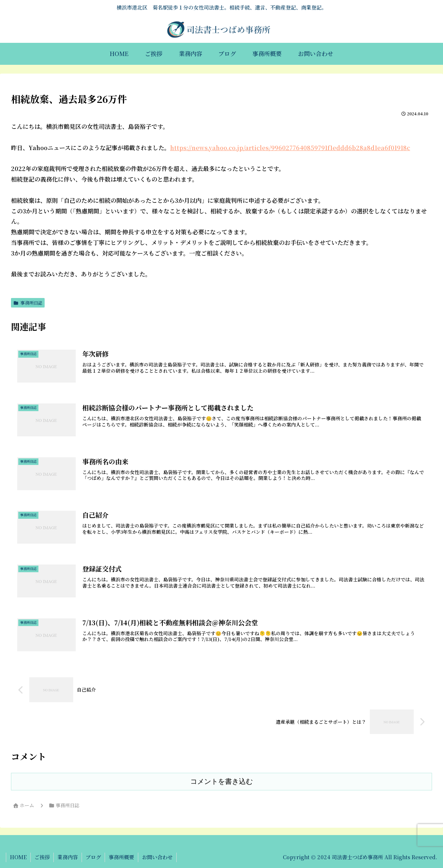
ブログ (93, 857)
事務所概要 (121, 857)
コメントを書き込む (221, 781)
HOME (18, 857)
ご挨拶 (42, 857)
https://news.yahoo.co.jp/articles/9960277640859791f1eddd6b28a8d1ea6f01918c (290, 148)
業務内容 (68, 857)
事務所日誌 (28, 303)
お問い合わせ (157, 857)
